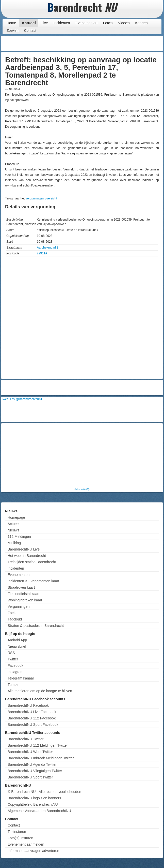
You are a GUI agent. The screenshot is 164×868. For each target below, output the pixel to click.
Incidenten (62, 23)
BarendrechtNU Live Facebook (32, 712)
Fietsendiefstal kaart (23, 594)
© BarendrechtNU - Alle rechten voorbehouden (44, 792)
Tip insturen (17, 832)
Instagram (15, 672)
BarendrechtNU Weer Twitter (30, 752)
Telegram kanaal (21, 678)
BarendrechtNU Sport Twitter (30, 777)
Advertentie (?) (82, 489)
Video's (124, 23)
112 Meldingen (19, 537)
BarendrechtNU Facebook (28, 705)
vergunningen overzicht (41, 198)
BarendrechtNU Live (24, 549)
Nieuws (13, 530)
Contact (30, 31)
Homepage (16, 517)
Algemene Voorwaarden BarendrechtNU (39, 811)
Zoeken (13, 31)
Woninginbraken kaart (25, 600)
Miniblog (14, 543)
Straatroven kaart (21, 587)
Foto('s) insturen (20, 838)
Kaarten (142, 23)
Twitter (13, 659)
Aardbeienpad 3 (48, 248)
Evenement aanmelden (26, 844)
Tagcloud (15, 619)
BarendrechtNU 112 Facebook (32, 718)
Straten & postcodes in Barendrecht (36, 626)
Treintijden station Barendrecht (32, 562)
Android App (17, 640)
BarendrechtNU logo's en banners (34, 798)
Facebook (15, 666)
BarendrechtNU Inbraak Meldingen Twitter (41, 758)
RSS (11, 653)
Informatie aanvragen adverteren (33, 851)
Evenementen (86, 23)
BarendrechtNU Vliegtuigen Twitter (35, 771)
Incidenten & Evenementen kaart (33, 581)
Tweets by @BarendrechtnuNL (22, 399)
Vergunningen (19, 606)
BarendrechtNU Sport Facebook (33, 725)
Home (11, 23)
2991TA (42, 253)
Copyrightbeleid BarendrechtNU (33, 804)
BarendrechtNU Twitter (26, 739)
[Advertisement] (121, 43)
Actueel (29, 23)
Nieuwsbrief (17, 646)
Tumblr (13, 685)
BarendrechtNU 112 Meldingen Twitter (38, 745)
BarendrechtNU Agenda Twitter (32, 764)
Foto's (108, 23)
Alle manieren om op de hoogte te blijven (40, 691)
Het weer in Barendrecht (27, 556)
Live (45, 23)
